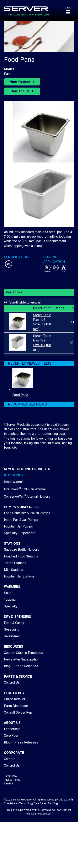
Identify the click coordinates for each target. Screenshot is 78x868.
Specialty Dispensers (20, 533)
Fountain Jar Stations (19, 576)
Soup (8, 593)
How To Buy (20, 91)
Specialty (11, 606)
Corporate (14, 753)
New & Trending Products (27, 469)
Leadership (12, 729)
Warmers (12, 587)
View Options (20, 82)
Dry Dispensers (17, 617)
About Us (12, 723)
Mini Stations (14, 570)
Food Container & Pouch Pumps (27, 513)
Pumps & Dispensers (22, 507)
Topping (10, 599)
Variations (14, 292)
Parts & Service (18, 676)
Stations (12, 544)
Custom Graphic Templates (24, 653)
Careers (10, 759)
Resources (14, 647)
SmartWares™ (14, 482)
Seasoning (12, 629)
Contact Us (12, 682)
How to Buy (14, 693)
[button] (68, 10)
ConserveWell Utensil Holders (27, 496)
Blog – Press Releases (21, 666)
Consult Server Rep (18, 712)
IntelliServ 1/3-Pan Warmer (25, 489)
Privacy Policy (12, 780)
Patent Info (10, 776)
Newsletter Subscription (22, 659)
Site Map (9, 783)
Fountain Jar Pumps (18, 526)
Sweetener (12, 636)
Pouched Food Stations (21, 556)
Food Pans (20, 395)
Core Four (11, 736)
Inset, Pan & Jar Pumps (21, 520)
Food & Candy (14, 623)
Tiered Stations (15, 563)
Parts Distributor (16, 706)
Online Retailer (15, 699)
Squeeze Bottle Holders (22, 550)
